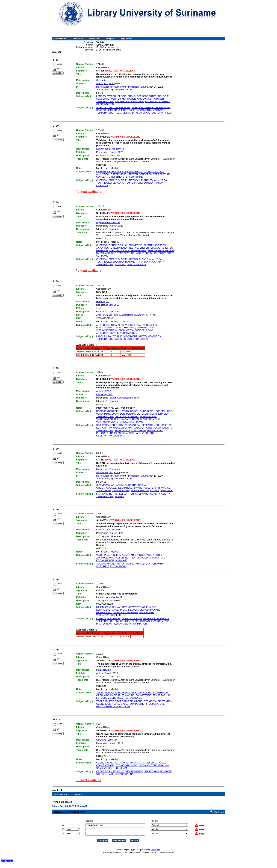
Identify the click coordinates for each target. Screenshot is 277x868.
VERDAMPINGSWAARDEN (111, 414)
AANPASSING (147, 612)
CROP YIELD (165, 113)
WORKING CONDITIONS (128, 339)
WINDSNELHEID (149, 416)
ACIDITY (165, 494)
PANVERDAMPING (150, 419)
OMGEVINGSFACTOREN (151, 99)
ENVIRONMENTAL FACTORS (149, 110)
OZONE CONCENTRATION (158, 701)
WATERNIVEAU (105, 419)
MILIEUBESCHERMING (126, 612)
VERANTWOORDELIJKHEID (111, 615)
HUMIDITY (120, 264)
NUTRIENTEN (133, 558)
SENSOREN (145, 174)
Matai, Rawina (104, 670)
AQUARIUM (117, 485)
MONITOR (127, 110)
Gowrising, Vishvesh (107, 740)
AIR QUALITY (146, 180)
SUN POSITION (138, 704)
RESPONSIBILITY (122, 624)
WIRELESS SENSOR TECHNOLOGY (151, 107)
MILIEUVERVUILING (136, 610)
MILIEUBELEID (104, 612)
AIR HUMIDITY (122, 430)
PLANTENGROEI (140, 490)
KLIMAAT (151, 607)
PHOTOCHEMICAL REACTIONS (113, 707)
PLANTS (144, 259)
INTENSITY (102, 185)
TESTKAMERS (137, 248)
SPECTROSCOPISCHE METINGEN (128, 250)
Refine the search (109, 47)
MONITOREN (129, 99)
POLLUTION (114, 618)
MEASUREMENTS (162, 428)
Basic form (219, 809)
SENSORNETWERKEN (108, 99)
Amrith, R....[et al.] (105, 83)
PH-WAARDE (163, 488)
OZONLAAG (103, 695)
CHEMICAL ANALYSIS (108, 180)
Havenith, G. (103, 301)
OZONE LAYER (104, 704)
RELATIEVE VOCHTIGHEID (129, 101)
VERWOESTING (136, 607)
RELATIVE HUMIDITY (126, 113)
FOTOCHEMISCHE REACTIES (112, 698)
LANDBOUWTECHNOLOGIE (111, 96)
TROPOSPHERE (105, 701)
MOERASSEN (117, 558)
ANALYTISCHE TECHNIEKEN (112, 174)
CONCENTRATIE (105, 177)
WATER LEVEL (155, 430)
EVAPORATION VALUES (109, 428)
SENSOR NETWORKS (108, 110)
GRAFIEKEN (123, 422)
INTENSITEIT (122, 177)
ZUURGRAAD (104, 490)
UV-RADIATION (126, 774)
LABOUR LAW (104, 336)
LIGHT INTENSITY (137, 264)
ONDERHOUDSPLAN (136, 485)
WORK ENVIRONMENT (125, 336)
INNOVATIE (154, 610)
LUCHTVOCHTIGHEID (127, 416)
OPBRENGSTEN (105, 104)
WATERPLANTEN (106, 555)
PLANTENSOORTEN (155, 245)
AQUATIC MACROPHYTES (110, 564)
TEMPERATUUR (105, 101)
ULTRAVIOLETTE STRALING (154, 765)
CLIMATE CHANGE (132, 618)
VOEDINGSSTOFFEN (153, 558)
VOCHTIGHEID (144, 253)
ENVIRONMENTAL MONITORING (132, 621)
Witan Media (112, 597)
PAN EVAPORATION (145, 433)
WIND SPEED (138, 430)
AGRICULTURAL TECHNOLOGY (113, 107)
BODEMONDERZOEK (108, 411)
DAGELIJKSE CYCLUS (123, 695)
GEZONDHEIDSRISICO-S (140, 330)
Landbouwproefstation (121, 398)
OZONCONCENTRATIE (156, 693)
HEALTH (147, 339)
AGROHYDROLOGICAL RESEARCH (135, 425)
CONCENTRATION (154, 183)
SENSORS (118, 183)
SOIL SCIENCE (164, 425)
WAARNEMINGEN (106, 422)
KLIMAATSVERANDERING (110, 610)
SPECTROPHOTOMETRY (126, 262)
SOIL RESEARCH (106, 425)
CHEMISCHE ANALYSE (109, 172)
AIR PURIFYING (129, 180)
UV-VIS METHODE (106, 253)
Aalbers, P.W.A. (104, 391)
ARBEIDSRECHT (105, 325)
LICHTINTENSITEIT (163, 253)
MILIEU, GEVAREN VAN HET (111, 607)
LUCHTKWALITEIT (154, 172)
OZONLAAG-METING (107, 763)
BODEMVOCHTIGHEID (157, 101)
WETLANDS (103, 566)
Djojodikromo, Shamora (108, 222)
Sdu (110, 305)
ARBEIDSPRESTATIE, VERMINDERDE (117, 333)
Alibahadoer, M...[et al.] (108, 472)
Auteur (113, 152)
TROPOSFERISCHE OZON (128, 693)
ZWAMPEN (102, 558)
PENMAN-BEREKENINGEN (141, 414)
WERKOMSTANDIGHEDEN (111, 330)
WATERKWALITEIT (145, 488)
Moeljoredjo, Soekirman (108, 469)
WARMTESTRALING (107, 328)
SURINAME (137, 177)
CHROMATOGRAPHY (152, 262)
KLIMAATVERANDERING (129, 555)
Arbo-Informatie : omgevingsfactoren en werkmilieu (122, 315)
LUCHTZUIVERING (132, 172)
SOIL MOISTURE (147, 113)
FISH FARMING (104, 494)
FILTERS (155, 490)
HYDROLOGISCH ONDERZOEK (137, 411)
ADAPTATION (140, 624)
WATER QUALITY (151, 494)
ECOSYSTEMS (118, 566)
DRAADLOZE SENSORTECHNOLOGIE (148, 96)
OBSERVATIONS (105, 436)
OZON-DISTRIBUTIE (126, 765)
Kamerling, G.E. (104, 394)
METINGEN (162, 414)
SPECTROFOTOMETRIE (161, 250)
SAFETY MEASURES (150, 336)
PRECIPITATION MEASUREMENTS (115, 433)
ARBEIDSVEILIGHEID (127, 325)
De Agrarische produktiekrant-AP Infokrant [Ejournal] (123, 87)
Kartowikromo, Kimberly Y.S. (111, 149)
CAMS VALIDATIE (106, 768)
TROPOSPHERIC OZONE (129, 701)
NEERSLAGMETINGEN (126, 419)
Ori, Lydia (101, 80)
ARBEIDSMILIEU (148, 325)
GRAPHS (120, 436)
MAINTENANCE (132, 494)
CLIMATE (101, 618)
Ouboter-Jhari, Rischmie (109, 530)
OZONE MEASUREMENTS (110, 771)
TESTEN (133, 174)
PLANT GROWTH (154, 564)
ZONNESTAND (144, 695)
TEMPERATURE (105, 113)
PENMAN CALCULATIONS (137, 428)
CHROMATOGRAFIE (156, 248)
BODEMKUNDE (164, 411)
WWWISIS (155, 846)
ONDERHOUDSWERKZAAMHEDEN (115, 488)
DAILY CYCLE (121, 704)
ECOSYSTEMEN (105, 560)
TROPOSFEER (104, 693)
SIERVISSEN (103, 485)
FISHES (118, 494)
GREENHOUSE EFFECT (156, 618)
